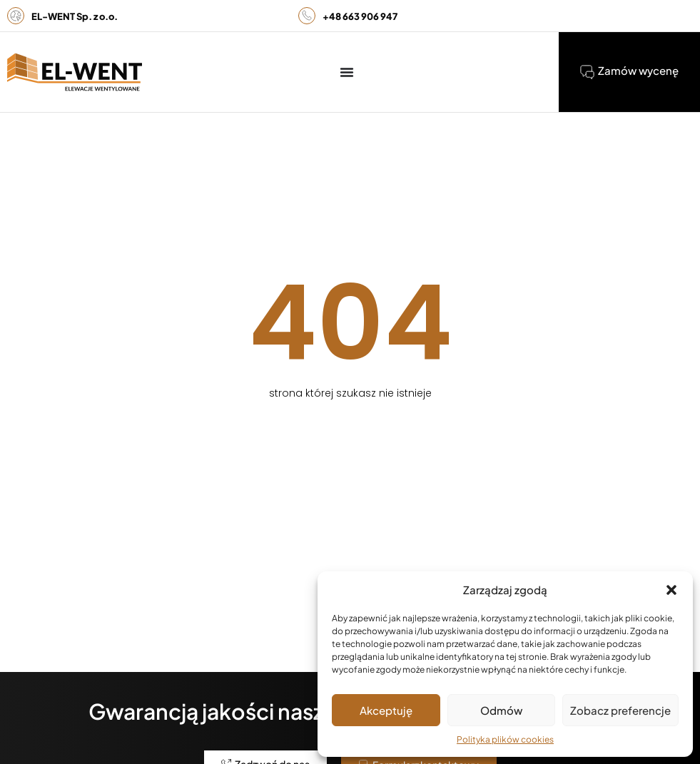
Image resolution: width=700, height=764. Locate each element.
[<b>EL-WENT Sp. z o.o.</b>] (16, 16)
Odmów (501, 710)
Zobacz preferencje (620, 710)
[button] (671, 590)
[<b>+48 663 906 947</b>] (307, 16)
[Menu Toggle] (347, 72)
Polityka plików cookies (505, 739)
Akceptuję (386, 710)
